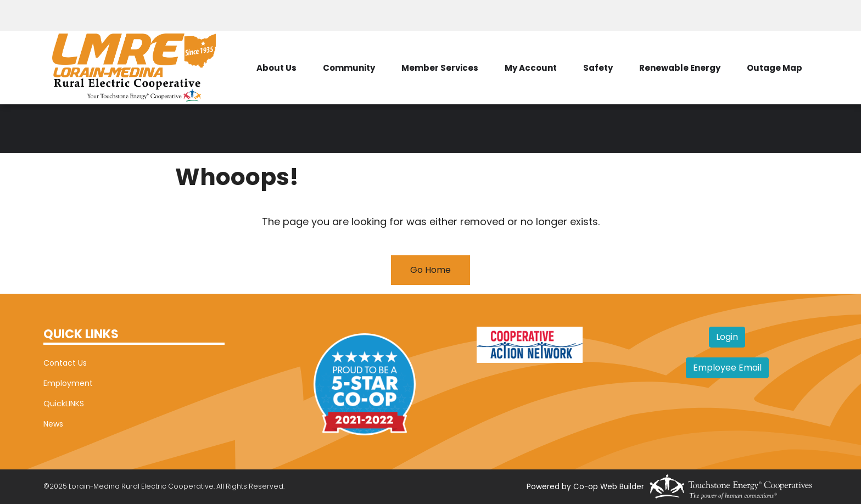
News (53, 424)
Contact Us (65, 363)
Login (727, 337)
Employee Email (727, 368)
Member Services (440, 68)
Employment (68, 383)
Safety (598, 68)
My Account (531, 68)
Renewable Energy (680, 68)
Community (349, 68)
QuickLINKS (64, 404)
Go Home (431, 270)
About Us (276, 68)
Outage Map (775, 68)
